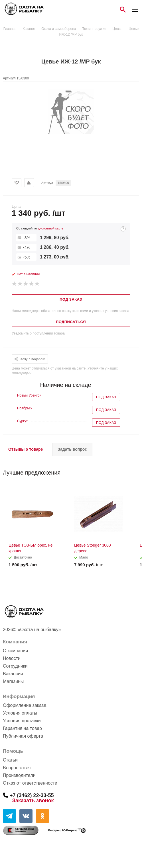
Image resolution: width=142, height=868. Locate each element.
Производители (19, 775)
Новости (12, 658)
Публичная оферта (23, 736)
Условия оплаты (20, 713)
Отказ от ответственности (30, 783)
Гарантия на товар (22, 728)
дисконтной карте (50, 228)
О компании (15, 651)
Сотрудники (15, 666)
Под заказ (106, 397)
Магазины (13, 681)
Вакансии (13, 674)
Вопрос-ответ (17, 768)
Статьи (10, 760)
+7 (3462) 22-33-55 (32, 795)
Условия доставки (22, 721)
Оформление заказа (25, 705)
